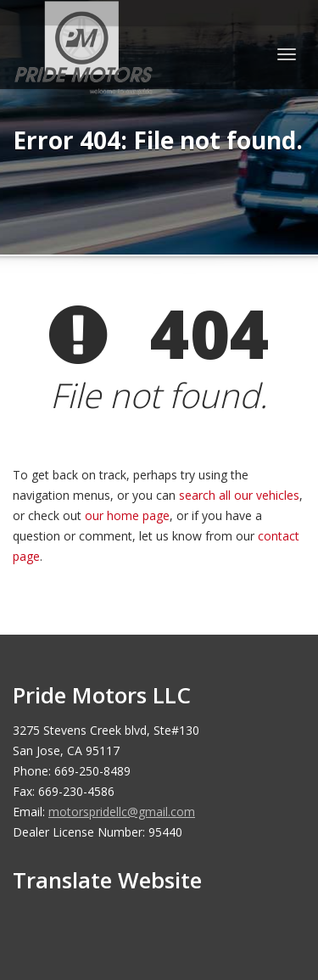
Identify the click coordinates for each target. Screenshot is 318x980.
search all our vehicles (239, 495)
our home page (127, 515)
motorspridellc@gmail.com (122, 812)
